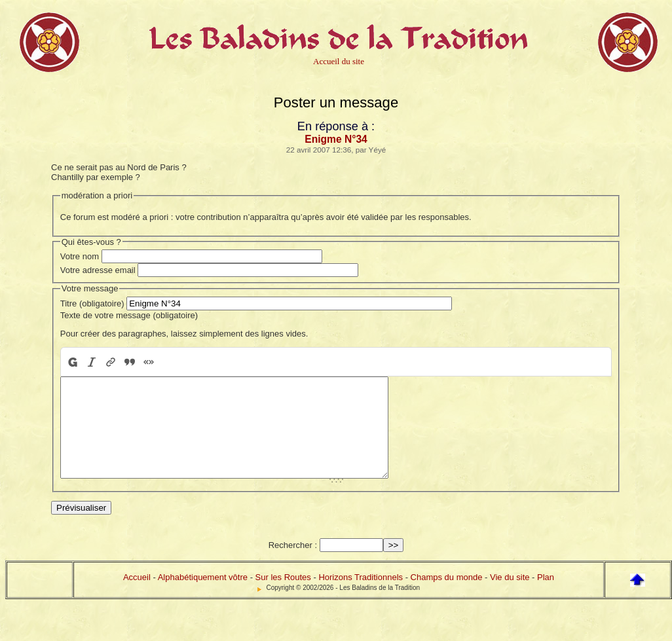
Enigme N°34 (336, 139)
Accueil (137, 597)
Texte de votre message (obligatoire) (129, 315)
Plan (546, 597)
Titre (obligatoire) (92, 303)
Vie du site (510, 597)
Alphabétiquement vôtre (203, 597)
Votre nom (80, 256)
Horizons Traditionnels (361, 597)
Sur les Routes (283, 597)
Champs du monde (447, 597)
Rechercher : (293, 565)
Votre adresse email (98, 270)
